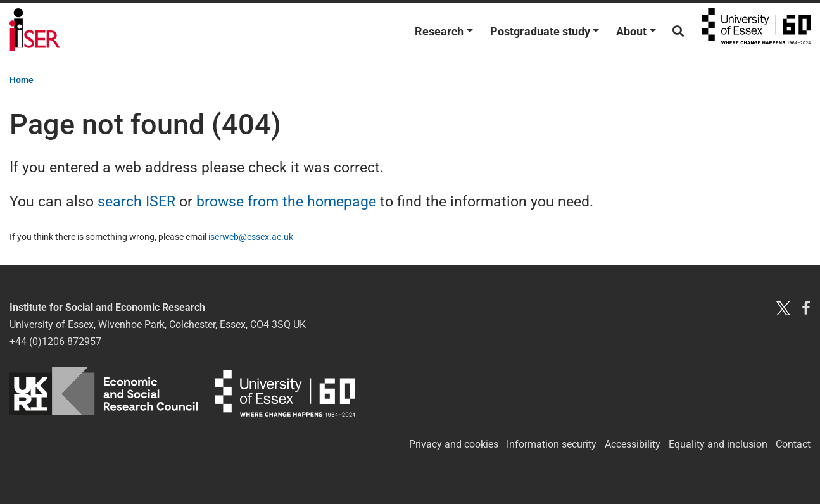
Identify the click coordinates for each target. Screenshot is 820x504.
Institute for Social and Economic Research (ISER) (35, 31)
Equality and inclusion (718, 444)
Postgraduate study (540, 31)
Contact (793, 444)
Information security (552, 444)
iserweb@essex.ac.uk (251, 237)
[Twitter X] (783, 307)
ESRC (104, 391)
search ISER (136, 201)
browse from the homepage (286, 201)
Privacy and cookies (454, 444)
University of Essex (756, 31)
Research (439, 31)
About (631, 31)
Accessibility (633, 444)
